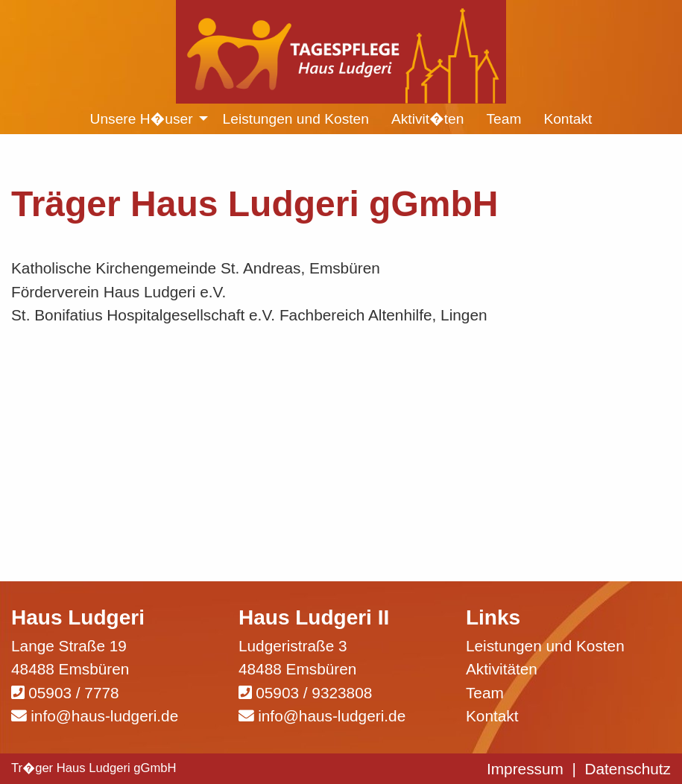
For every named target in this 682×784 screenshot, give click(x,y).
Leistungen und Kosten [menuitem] (296, 119)
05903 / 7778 (73, 693)
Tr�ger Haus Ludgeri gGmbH (94, 768)
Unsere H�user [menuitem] (142, 119)
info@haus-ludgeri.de (104, 716)
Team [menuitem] (503, 119)
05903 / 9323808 (314, 693)
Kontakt (492, 716)
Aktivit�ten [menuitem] (428, 119)
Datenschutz (628, 769)
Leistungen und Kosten (545, 646)
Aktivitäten (502, 669)
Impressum (525, 769)
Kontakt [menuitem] (568, 119)
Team (485, 693)
